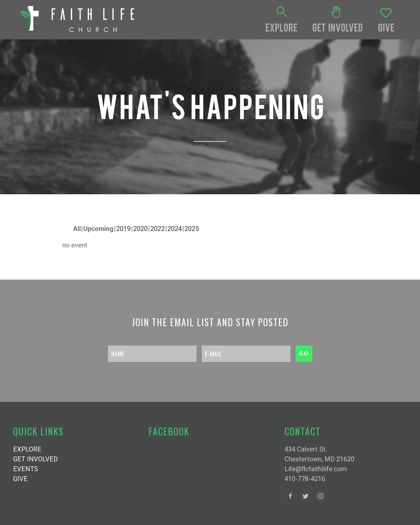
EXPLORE (27, 449)
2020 (140, 229)
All (77, 229)
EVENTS (26, 469)
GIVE (20, 479)
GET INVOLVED (35, 459)
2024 (175, 229)
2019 (123, 229)
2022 (157, 229)
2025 (192, 229)
